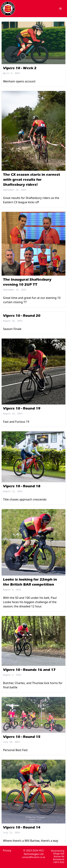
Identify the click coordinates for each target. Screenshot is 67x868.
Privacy (7, 850)
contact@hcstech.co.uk (33, 857)
